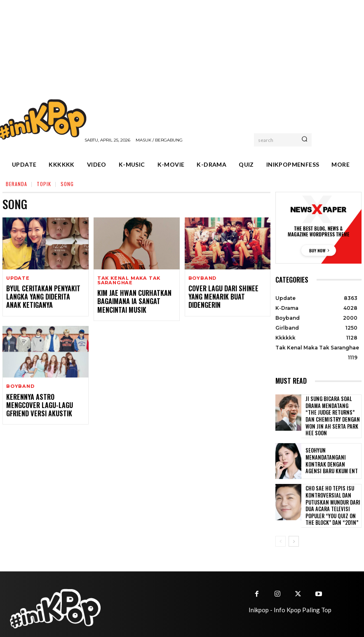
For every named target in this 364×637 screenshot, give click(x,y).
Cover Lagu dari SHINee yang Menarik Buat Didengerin (227, 292)
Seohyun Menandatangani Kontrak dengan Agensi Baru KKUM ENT (332, 454)
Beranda (16, 184)
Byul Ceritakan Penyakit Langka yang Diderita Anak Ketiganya (42, 296)
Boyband (202, 278)
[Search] (304, 140)
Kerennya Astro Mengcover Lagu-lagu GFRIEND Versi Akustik (44, 401)
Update (18, 278)
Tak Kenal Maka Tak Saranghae (128, 281)
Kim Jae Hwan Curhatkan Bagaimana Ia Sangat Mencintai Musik (130, 300)
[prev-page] (281, 528)
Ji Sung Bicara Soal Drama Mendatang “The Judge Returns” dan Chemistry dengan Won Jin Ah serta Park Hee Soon (332, 412)
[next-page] (294, 528)
